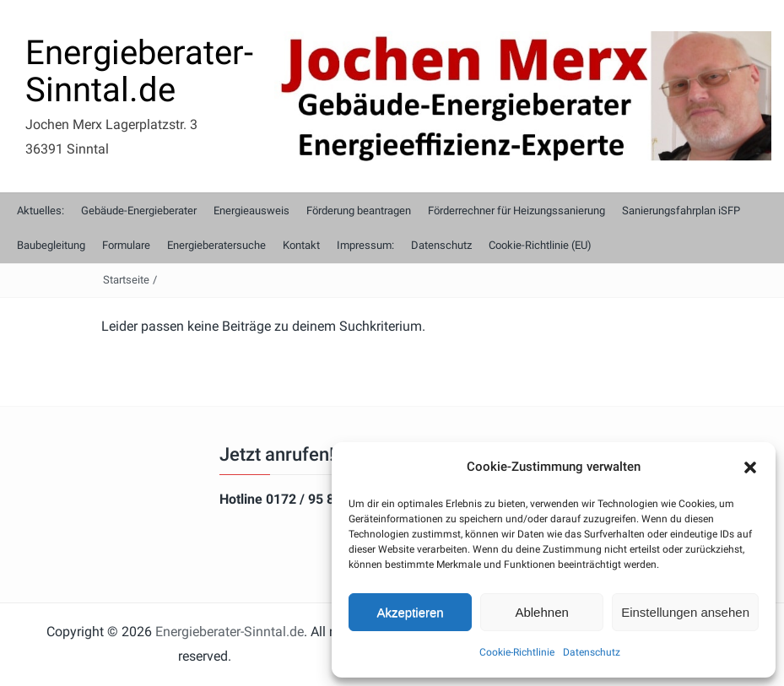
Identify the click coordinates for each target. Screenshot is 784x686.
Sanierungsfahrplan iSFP (681, 211)
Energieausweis (251, 211)
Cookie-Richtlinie (517, 652)
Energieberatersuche (216, 245)
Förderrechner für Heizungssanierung (516, 211)
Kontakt (301, 245)
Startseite (126, 280)
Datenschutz (592, 652)
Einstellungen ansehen (685, 612)
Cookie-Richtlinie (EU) (540, 245)
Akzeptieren (410, 612)
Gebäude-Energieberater (139, 211)
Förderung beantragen (359, 211)
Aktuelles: (41, 211)
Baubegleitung (51, 245)
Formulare (126, 245)
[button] (750, 467)
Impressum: (365, 245)
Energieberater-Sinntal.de (139, 71)
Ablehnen (541, 612)
